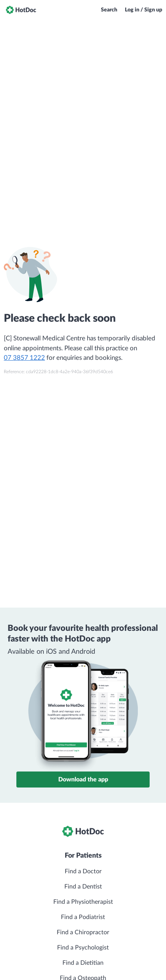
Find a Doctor (83, 871)
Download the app (83, 780)
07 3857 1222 (24, 358)
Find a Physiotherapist (83, 902)
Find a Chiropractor (83, 932)
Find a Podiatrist (83, 917)
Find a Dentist (83, 887)
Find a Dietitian (83, 963)
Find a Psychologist (83, 948)
